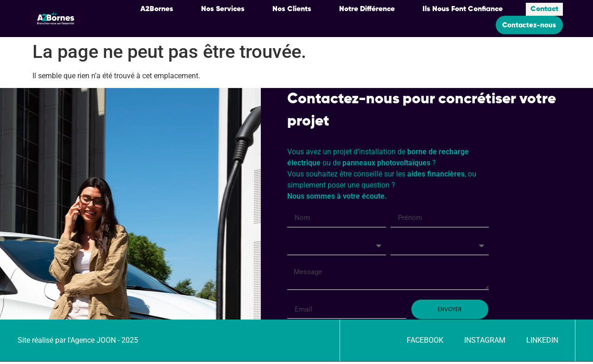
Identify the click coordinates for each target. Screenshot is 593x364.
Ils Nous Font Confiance (463, 8)
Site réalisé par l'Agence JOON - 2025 (78, 342)
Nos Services (223, 8)
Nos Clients (292, 8)
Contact (544, 8)
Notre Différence (367, 8)
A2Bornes (157, 8)
